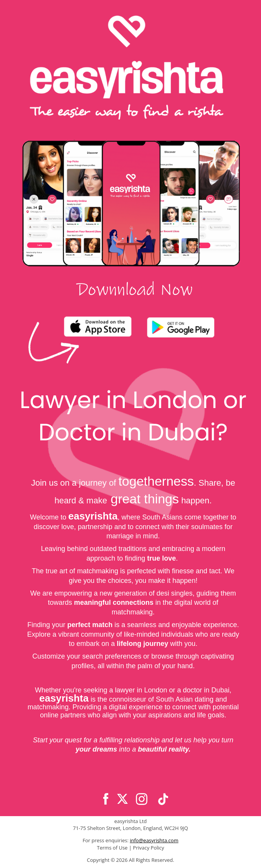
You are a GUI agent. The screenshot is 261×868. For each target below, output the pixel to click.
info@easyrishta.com (154, 840)
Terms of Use (112, 848)
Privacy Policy (148, 848)
